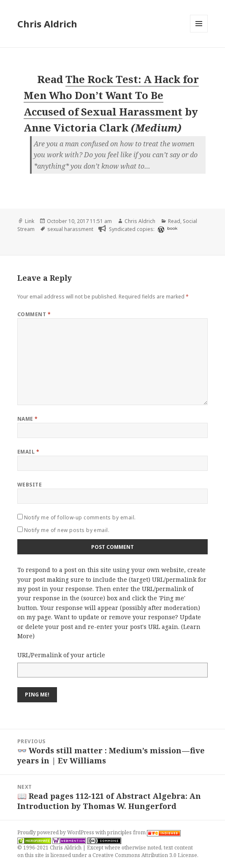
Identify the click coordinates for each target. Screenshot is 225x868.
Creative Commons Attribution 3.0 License (145, 855)
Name (28, 419)
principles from (144, 832)
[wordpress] (160, 229)
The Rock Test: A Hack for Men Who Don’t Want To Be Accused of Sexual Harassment (111, 95)
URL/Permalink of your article (61, 655)
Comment (34, 314)
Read (174, 221)
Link (30, 221)
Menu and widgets (199, 32)
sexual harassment (70, 229)
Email (28, 452)
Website (30, 485)
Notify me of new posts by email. (67, 530)
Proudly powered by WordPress (56, 832)
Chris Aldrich (47, 24)
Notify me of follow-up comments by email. (80, 517)
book (172, 228)
